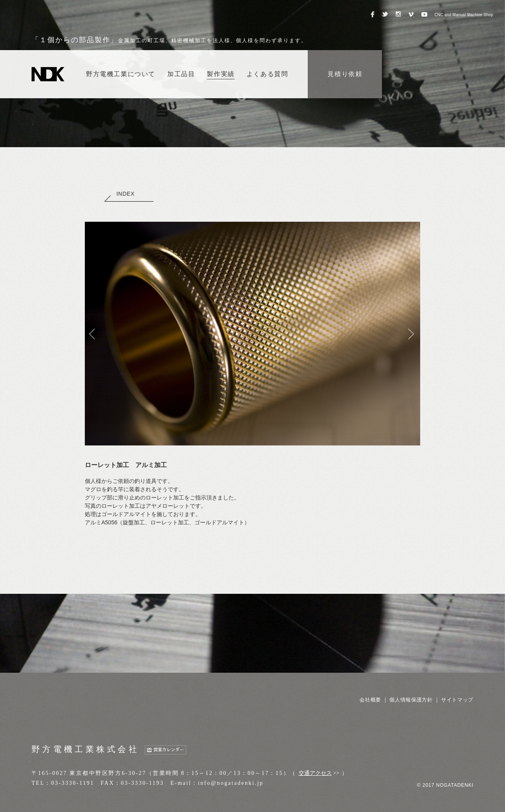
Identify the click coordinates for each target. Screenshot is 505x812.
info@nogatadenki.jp (231, 783)
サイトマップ (457, 700)
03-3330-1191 (73, 783)
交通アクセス (315, 773)
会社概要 (370, 700)
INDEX (120, 194)
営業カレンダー (169, 750)
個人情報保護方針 (411, 700)
